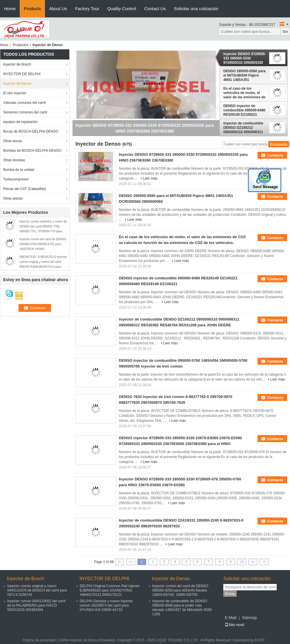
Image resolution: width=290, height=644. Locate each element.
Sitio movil (234, 625)
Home (10, 9)
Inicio (4, 45)
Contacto (275, 155)
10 (242, 562)
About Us (58, 9)
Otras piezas (13, 198)
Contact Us (155, 9)
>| (264, 562)
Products (32, 9)
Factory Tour (87, 9)
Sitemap (249, 618)
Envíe (230, 594)
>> (253, 562)
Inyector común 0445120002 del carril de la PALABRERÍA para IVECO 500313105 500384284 (36, 605)
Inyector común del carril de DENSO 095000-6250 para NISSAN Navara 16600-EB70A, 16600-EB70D (180, 590)
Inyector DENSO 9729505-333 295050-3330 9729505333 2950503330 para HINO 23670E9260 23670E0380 (245, 58)
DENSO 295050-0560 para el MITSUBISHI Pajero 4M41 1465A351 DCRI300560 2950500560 (244, 75)
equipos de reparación (20, 122)
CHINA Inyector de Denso (78, 640)
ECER (260, 640)
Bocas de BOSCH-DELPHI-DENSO (31, 131)
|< (119, 562)
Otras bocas (13, 141)
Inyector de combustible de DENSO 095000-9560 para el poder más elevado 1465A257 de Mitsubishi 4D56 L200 (182, 608)
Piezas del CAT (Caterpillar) (25, 189)
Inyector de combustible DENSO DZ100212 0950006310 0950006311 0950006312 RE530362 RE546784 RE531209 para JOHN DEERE (244, 128)
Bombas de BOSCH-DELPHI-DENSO (32, 151)
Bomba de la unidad (19, 170)
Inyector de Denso (17, 84)
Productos (21, 45)
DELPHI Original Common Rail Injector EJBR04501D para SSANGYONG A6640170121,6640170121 (110, 590)
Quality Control (122, 9)
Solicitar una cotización (196, 9)
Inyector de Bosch (17, 64)
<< (131, 562)
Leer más (150, 178)
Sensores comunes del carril (25, 112)
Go (285, 31)
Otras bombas (14, 160)
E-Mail (231, 618)
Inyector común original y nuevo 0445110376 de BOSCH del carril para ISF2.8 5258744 (37, 590)
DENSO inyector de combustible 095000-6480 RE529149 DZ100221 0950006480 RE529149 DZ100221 (244, 110)
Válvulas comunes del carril (24, 103)
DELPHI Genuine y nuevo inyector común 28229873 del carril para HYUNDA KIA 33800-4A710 (106, 605)
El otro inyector (15, 93)
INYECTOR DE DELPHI (22, 74)
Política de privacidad (39, 640)
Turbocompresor (16, 179)
